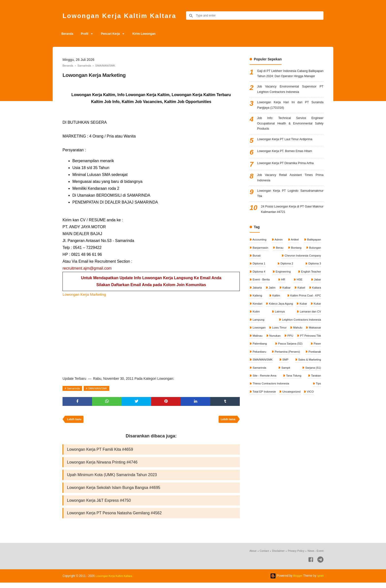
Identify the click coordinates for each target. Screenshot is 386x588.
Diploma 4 (259, 290)
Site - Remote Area (265, 405)
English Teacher (310, 290)
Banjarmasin (260, 265)
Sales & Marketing (309, 389)
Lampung (314, 339)
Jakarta (257, 306)
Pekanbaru (259, 381)
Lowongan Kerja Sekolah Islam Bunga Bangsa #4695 (114, 492)
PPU (281, 364)
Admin (279, 257)
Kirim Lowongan (153, 34)
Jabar (317, 298)
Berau (280, 265)
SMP (285, 389)
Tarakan (315, 405)
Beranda (68, 34)
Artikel (294, 257)
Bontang (296, 265)
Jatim (277, 306)
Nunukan (258, 364)
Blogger (297, 581)
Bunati (256, 273)
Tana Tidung (294, 405)
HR (283, 298)
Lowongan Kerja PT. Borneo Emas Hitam (289, 164)
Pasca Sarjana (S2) (290, 372)
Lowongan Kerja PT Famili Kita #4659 (100, 452)
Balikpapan (313, 257)
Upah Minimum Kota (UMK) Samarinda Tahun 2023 (112, 478)
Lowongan (314, 348)
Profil (88, 34)
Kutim (317, 331)
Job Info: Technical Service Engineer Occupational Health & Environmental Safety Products (290, 135)
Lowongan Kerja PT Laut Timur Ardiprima (289, 153)
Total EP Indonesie (265, 422)
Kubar (288, 331)
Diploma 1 (259, 282)
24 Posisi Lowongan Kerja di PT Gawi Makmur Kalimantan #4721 (292, 226)
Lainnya (257, 339)
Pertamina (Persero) (287, 381)
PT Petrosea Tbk (310, 364)
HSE (299, 298)
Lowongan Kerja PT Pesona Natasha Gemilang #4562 (114, 518)
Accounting (259, 257)
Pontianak (314, 381)
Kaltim (316, 315)
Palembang (260, 372)
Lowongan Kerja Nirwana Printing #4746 (102, 465)
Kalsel (317, 306)
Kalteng (287, 315)
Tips (318, 414)
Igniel (320, 581)
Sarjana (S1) (312, 397)
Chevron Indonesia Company (301, 273)
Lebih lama (227, 421)
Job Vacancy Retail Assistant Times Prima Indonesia (290, 191)
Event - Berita (261, 298)
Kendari (315, 323)
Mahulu (279, 356)
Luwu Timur (260, 356)
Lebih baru (75, 421)
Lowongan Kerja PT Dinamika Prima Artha (289, 176)
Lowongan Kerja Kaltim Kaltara (128, 15)
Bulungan (314, 265)
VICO (312, 422)
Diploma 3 (314, 282)
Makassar (297, 356)
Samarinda (75, 388)
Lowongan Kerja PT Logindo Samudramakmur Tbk (290, 209)
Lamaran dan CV (285, 339)
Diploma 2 (286, 282)
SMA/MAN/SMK (101, 388)
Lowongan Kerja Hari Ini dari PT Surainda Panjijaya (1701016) (290, 115)
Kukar (303, 331)
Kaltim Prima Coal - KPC (268, 323)
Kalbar (297, 306)
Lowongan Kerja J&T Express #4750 (99, 505)
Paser (317, 372)
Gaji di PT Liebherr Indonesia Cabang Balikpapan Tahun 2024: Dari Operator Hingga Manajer (290, 78)
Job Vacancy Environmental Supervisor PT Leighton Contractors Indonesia (290, 98)
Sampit (285, 397)
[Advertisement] (151, 335)
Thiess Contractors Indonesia (271, 414)
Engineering (282, 290)
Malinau (315, 356)
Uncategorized (293, 422)
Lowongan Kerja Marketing (86, 294)
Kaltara (257, 315)
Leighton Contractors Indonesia (273, 348)
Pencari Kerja (117, 34)
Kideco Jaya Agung (265, 331)
